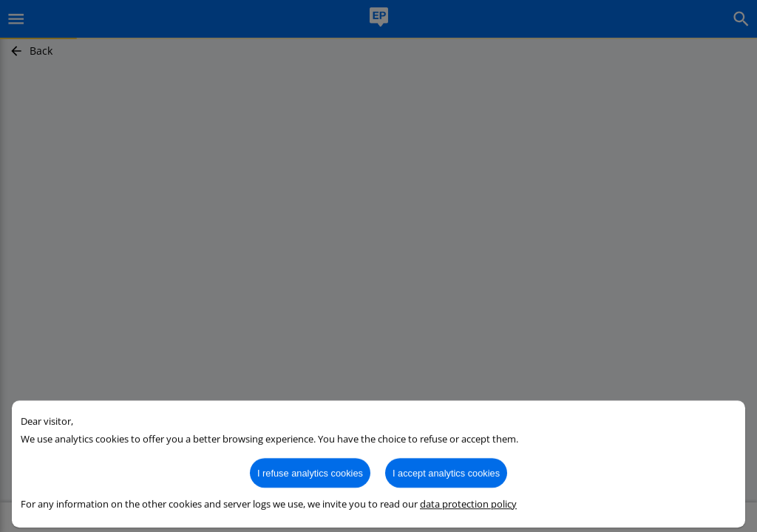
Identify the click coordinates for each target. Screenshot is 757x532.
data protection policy (468, 513)
